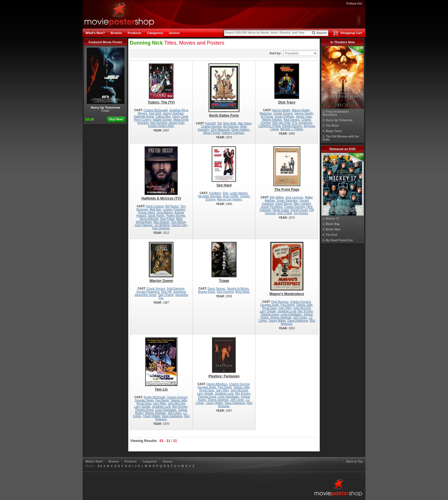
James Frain (176, 123)
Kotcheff (210, 123)
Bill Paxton (172, 206)
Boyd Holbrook (149, 219)
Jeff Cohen (300, 317)
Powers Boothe (176, 216)
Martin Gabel (281, 210)
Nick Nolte (230, 123)
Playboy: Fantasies (224, 358)
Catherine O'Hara (270, 126)
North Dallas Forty (224, 90)
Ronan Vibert (147, 213)
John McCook (302, 308)
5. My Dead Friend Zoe (338, 240)
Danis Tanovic (217, 289)
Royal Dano (269, 308)
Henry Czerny (143, 120)
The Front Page (287, 169)
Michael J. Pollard (292, 129)
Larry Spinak (268, 311)
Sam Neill (155, 113)
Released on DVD (342, 149)
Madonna (266, 113)
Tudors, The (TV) (161, 84)
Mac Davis (245, 123)
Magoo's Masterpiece (287, 269)
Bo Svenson (231, 127)
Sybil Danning (175, 289)
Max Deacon (161, 222)
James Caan (304, 116)
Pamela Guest (270, 314)
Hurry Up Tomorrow (106, 78)
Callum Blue (163, 116)
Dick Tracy (287, 84)
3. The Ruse (331, 126)
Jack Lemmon (294, 197)
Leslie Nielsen (239, 193)
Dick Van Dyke (282, 123)
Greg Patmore (144, 225)
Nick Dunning (158, 123)
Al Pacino (267, 116)
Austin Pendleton (272, 207)
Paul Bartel (288, 305)
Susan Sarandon (287, 201)
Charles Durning (211, 127)
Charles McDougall (155, 110)
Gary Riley (285, 308)
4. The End (330, 235)
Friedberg (215, 193)
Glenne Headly (304, 113)
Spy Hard (224, 167)
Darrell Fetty (179, 225)
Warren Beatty (281, 110)
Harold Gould (299, 210)
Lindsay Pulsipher (174, 209)
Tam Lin (161, 364)
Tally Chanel (166, 295)
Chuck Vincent (156, 289)
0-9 (100, 466)
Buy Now (116, 119)
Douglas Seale (270, 305)
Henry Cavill (180, 116)
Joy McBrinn (162, 225)
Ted (219, 123)
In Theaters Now (343, 42)
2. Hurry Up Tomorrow (338, 120)
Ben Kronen (306, 311)
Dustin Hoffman (284, 116)
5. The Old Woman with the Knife (341, 138)
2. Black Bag (331, 224)
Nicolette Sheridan (210, 196)
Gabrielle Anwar (144, 116)
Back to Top (355, 462)
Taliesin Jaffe (304, 305)
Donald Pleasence (148, 292)
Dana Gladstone (298, 321)
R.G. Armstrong (302, 123)
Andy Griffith (231, 196)
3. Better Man (332, 229)
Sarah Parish (156, 216)
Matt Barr (156, 209)
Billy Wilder (277, 197)
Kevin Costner (155, 206)
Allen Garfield (302, 204)
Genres (174, 33)
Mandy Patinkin (272, 120)
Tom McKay (179, 222)
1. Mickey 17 (331, 219)
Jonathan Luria (287, 311)
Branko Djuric (207, 292)
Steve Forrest (212, 133)
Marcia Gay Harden (230, 199)
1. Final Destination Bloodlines (336, 113)
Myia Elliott (242, 292)
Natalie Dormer (162, 120)
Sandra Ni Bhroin (238, 289)
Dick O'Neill (284, 213)
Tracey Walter (277, 321)
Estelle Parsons (292, 126)
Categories (155, 33)
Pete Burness (280, 302)
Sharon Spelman (281, 317)
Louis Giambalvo (291, 314)
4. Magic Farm (332, 131)
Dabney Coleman (233, 133)
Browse (116, 33)
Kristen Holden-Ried (161, 126)
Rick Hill (166, 292)
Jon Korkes (301, 213)
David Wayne (284, 204)
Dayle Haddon (240, 130)
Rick (225, 193)
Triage (224, 262)
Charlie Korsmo (283, 113)
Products (135, 33)
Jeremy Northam (173, 113)
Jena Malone (165, 213)
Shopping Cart (351, 33)
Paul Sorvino (292, 120)
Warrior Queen (161, 262)
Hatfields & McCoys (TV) (161, 173)
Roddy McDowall (154, 397)
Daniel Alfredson (217, 384)
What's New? (95, 33)
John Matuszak (220, 130)
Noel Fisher (167, 219)
